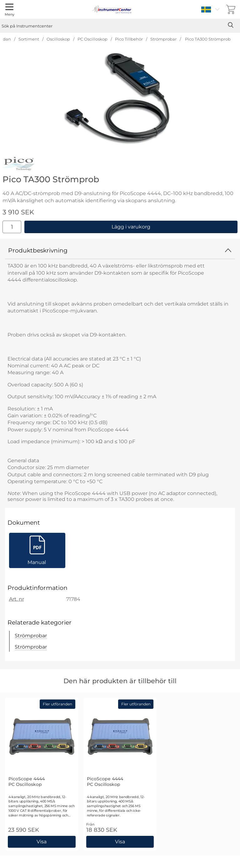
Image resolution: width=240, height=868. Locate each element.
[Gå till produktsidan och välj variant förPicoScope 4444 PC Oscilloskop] (42, 842)
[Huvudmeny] (9, 9)
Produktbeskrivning (120, 250)
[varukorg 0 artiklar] (231, 9)
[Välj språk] (211, 9)
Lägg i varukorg (131, 227)
